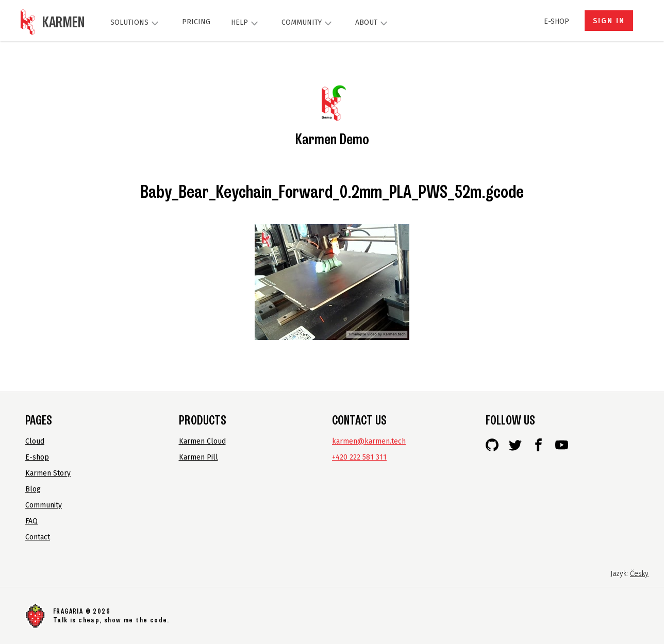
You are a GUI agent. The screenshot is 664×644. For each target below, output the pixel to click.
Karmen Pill (198, 457)
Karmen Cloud (202, 441)
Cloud (35, 441)
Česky (639, 574)
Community (308, 23)
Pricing (196, 22)
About (373, 23)
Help (246, 23)
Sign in (609, 21)
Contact (38, 537)
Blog (33, 489)
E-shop (557, 21)
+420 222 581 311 (359, 457)
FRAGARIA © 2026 (82, 611)
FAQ (31, 521)
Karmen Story (48, 473)
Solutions (136, 23)
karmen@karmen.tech (369, 441)
